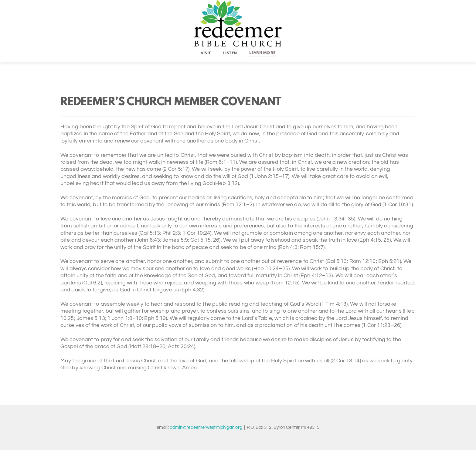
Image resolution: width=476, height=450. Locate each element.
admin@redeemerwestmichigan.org (206, 427)
